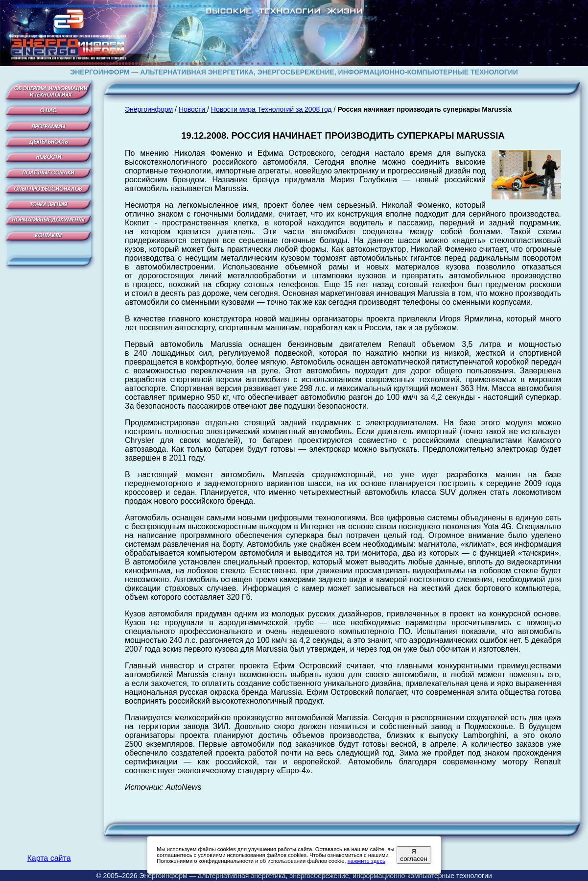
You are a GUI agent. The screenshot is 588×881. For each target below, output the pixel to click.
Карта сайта (49, 858)
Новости (193, 109)
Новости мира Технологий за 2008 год (271, 109)
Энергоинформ (149, 109)
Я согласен (413, 855)
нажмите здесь (366, 861)
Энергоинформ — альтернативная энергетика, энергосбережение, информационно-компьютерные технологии (315, 876)
